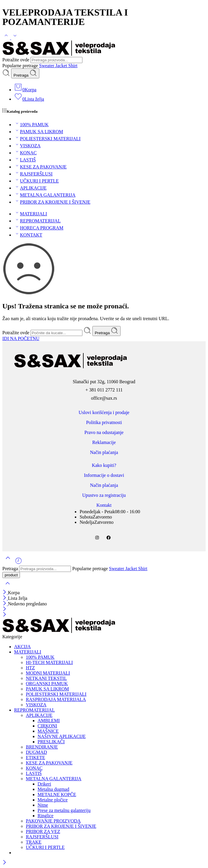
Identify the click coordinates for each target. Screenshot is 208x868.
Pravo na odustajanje (104, 432)
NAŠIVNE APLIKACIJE (62, 736)
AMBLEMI (49, 721)
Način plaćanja (104, 452)
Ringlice (45, 816)
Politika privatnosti (104, 422)
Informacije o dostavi (104, 475)
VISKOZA (27, 146)
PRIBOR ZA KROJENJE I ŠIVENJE (52, 202)
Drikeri (44, 784)
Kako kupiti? (104, 465)
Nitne (43, 805)
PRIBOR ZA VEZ (43, 831)
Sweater (47, 66)
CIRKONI (47, 726)
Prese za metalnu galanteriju (64, 810)
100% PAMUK (31, 125)
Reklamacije (104, 442)
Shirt (73, 66)
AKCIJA (22, 647)
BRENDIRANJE (42, 747)
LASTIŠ (25, 160)
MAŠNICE (48, 731)
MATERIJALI (31, 214)
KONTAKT (28, 235)
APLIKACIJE (30, 188)
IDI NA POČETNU (21, 338)
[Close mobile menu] (5, 615)
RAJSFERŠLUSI (33, 174)
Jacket (62, 66)
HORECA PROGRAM (39, 228)
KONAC (25, 153)
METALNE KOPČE (57, 794)
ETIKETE (35, 758)
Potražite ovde (16, 60)
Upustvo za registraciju (104, 495)
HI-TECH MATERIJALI (49, 662)
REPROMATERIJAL (37, 221)
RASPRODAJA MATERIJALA (56, 699)
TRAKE (34, 842)
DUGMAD (36, 752)
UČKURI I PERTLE (36, 181)
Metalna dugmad (53, 789)
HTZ (30, 668)
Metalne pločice (53, 800)
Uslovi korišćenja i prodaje (104, 412)
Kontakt (104, 505)
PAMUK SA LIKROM (39, 132)
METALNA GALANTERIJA (45, 195)
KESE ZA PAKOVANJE (40, 167)
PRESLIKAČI (51, 742)
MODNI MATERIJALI (48, 673)
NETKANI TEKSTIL (46, 678)
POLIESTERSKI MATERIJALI (47, 139)
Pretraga (25, 73)
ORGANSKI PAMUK (47, 684)
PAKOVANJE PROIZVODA (53, 821)
